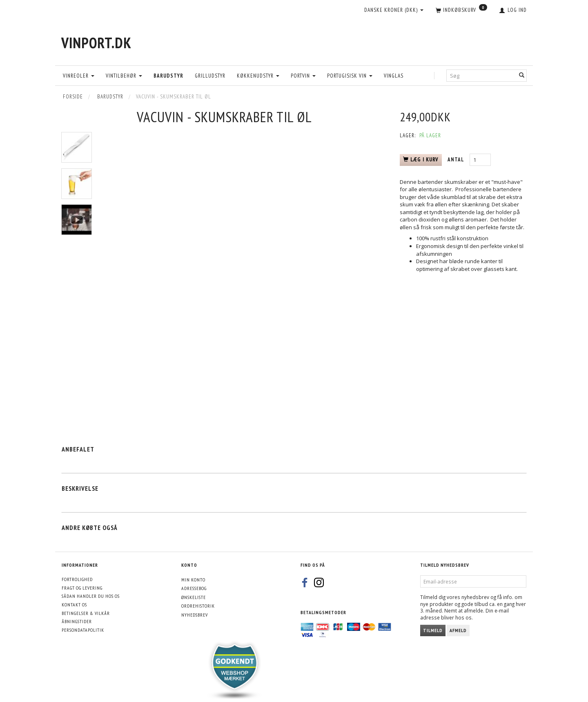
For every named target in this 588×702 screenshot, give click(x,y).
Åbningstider (77, 621)
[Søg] (522, 75)
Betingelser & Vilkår (86, 613)
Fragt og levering (82, 588)
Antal (457, 160)
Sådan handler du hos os (91, 596)
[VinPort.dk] (96, 43)
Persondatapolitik (83, 630)
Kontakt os (74, 605)
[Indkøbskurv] (461, 11)
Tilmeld (433, 630)
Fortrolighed (77, 579)
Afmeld (458, 630)
